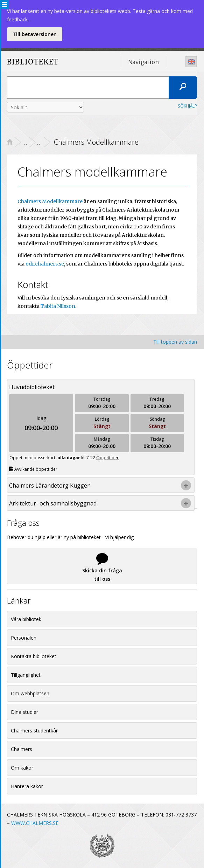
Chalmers (22, 749)
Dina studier (24, 712)
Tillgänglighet (26, 675)
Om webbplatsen (30, 693)
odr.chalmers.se (45, 264)
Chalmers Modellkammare (50, 201)
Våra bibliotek (26, 619)
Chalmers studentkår (34, 731)
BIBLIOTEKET (26, 62)
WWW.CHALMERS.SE (35, 823)
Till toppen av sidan (175, 342)
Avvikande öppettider (33, 469)
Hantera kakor (27, 786)
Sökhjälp (187, 106)
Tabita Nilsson (58, 306)
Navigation (143, 62)
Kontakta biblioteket (34, 656)
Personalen (24, 638)
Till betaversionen (35, 34)
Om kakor (22, 768)
